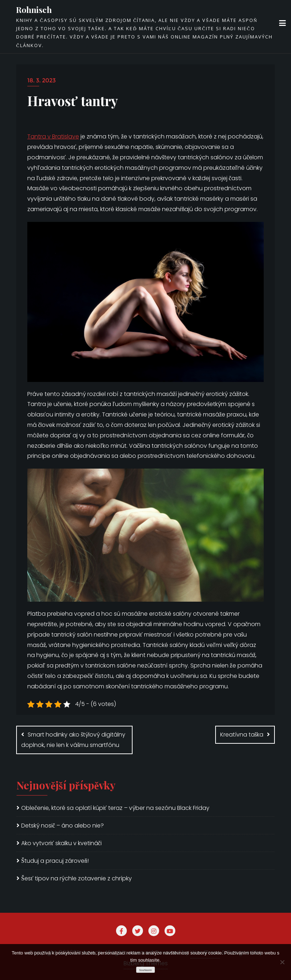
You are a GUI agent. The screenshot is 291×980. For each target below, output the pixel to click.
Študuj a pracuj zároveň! (55, 861)
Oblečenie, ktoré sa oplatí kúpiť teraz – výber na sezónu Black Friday (115, 808)
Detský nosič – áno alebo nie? (63, 826)
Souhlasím (145, 970)
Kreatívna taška (242, 735)
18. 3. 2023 (41, 80)
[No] (282, 962)
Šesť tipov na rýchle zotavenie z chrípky (77, 878)
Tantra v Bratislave (53, 136)
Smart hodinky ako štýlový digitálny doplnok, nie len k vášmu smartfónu (73, 740)
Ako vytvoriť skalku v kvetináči (61, 843)
